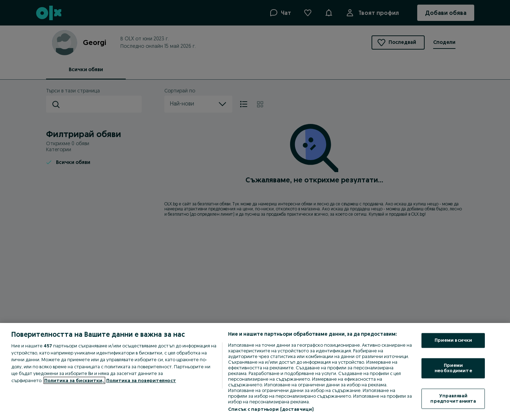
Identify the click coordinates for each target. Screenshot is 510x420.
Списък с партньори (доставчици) (271, 409)
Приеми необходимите (453, 368)
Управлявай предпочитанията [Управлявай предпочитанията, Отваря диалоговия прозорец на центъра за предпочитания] (453, 398)
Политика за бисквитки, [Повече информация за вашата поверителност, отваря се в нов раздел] (74, 380)
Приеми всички (454, 340)
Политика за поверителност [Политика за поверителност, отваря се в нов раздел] (141, 380)
